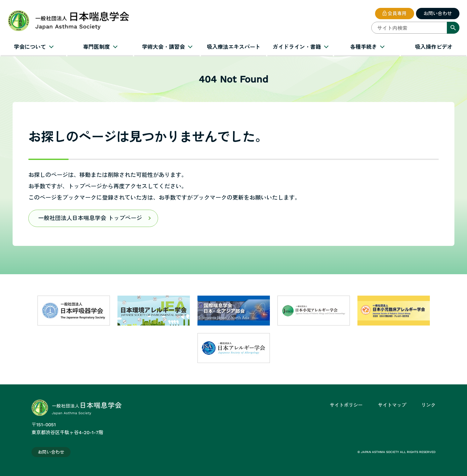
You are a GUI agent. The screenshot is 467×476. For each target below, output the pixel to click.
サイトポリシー (346, 405)
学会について (30, 47)
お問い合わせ (438, 14)
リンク (428, 405)
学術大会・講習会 (163, 47)
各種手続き (364, 47)
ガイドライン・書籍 (297, 47)
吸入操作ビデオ (434, 47)
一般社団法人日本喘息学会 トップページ (90, 218)
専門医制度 (97, 47)
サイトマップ (392, 405)
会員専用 (397, 14)
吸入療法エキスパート (234, 47)
